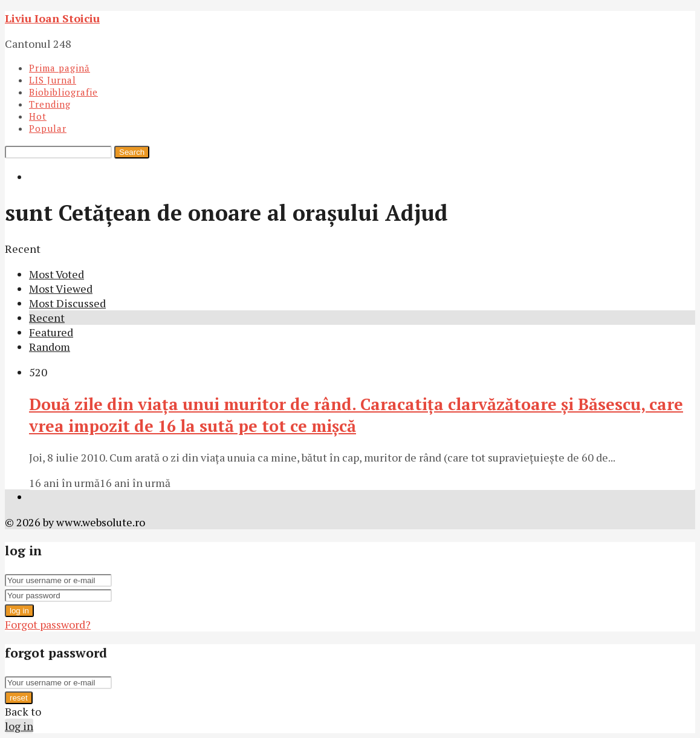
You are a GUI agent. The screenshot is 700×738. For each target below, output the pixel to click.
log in (19, 611)
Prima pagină (60, 68)
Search (132, 152)
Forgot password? (48, 624)
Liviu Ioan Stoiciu (52, 18)
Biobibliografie (63, 92)
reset (19, 698)
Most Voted (57, 274)
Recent (47, 318)
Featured (51, 332)
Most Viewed (61, 289)
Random (50, 347)
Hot (38, 116)
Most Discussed (67, 303)
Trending (50, 104)
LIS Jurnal (53, 80)
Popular (48, 128)
